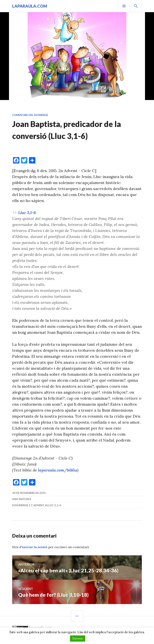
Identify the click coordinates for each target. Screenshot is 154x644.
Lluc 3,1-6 (27, 213)
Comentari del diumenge (30, 115)
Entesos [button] (78, 639)
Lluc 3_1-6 (54, 505)
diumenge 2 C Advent (29, 505)
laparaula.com (30, 6)
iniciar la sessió (35, 547)
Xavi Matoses (22, 499)
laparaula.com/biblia (58, 470)
